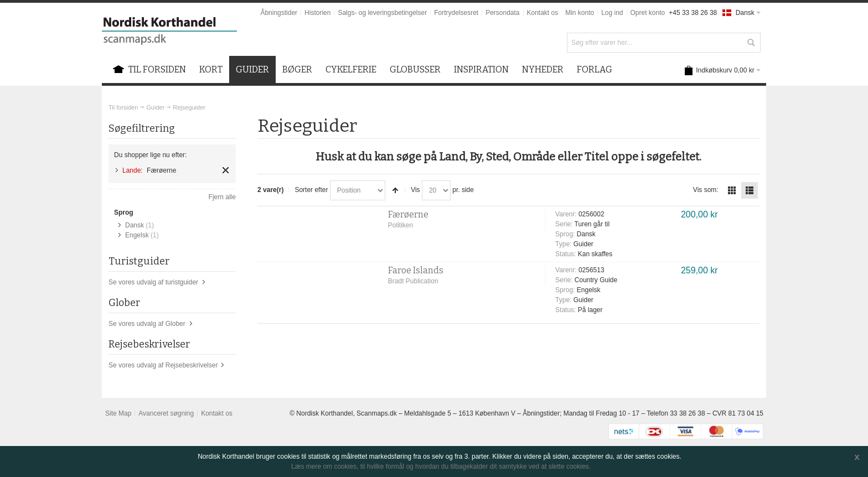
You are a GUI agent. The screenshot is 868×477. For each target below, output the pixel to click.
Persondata (502, 13)
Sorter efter (311, 190)
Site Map (118, 413)
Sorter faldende (395, 190)
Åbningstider (279, 13)
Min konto (580, 13)
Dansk (135, 225)
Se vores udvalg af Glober (147, 324)
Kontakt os (543, 13)
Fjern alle (222, 197)
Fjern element (226, 170)
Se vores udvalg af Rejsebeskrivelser (163, 365)
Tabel (732, 190)
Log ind (612, 13)
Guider (155, 107)
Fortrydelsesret (456, 13)
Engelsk (137, 235)
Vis (415, 190)
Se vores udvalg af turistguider (153, 282)
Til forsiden (123, 107)
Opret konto (648, 13)
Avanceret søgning (166, 413)
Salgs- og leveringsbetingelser (382, 13)
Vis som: (706, 190)
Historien (317, 13)
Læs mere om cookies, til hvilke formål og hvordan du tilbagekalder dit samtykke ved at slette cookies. (441, 466)
